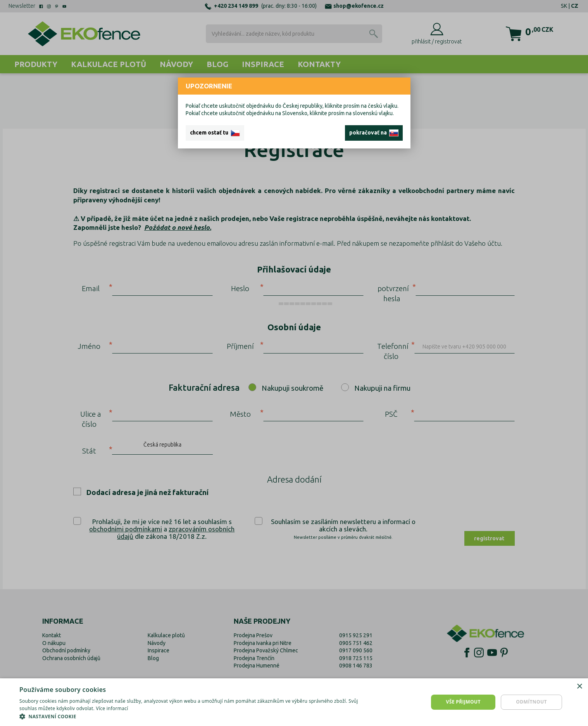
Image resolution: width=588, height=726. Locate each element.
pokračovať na (374, 133)
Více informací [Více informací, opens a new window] (112, 708)
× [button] (579, 687)
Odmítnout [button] (531, 702)
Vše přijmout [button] (463, 702)
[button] (197, 716)
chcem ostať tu (215, 133)
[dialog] (294, 702)
